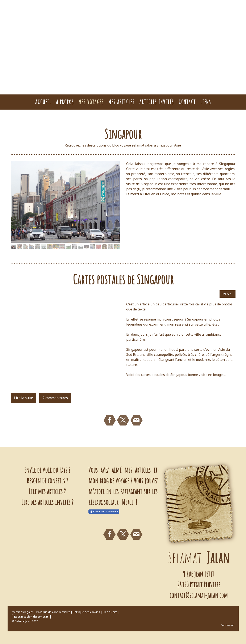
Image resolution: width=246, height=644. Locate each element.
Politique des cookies (86, 612)
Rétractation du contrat (31, 617)
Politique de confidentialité (53, 612)
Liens (206, 102)
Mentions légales (23, 612)
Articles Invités (157, 102)
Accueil (43, 102)
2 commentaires (55, 398)
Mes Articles (122, 102)
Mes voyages (91, 102)
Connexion (228, 625)
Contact (187, 102)
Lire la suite (24, 398)
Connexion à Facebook (104, 512)
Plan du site (110, 612)
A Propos (65, 102)
